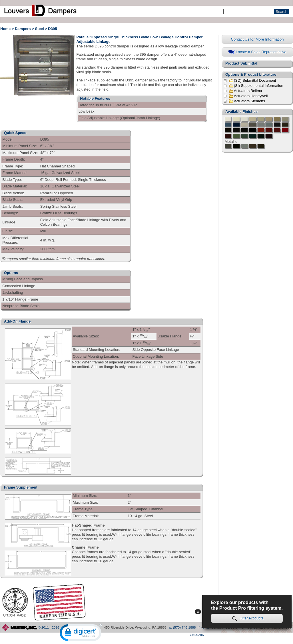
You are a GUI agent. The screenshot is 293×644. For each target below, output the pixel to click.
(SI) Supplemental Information (256, 86)
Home (5, 29)
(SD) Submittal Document (252, 81)
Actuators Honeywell (248, 96)
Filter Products (248, 618)
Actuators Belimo (245, 91)
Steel (39, 29)
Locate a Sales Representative (257, 52)
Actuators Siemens (247, 101)
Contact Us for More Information (257, 39)
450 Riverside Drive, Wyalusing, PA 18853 (135, 627)
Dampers (23, 29)
